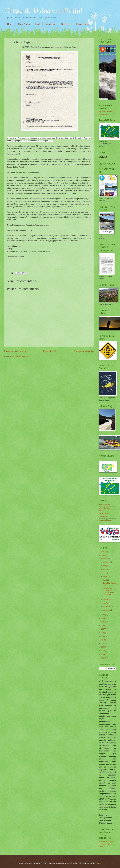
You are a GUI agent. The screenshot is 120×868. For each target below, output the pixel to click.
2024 (103, 654)
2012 (103, 556)
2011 (103, 552)
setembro (107, 599)
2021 (103, 644)
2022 (103, 647)
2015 (103, 622)
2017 (103, 629)
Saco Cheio (51, 24)
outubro (106, 603)
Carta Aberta (24, 24)
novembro (107, 606)
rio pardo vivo (104, 513)
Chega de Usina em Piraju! (43, 10)
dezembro (107, 610)
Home (10, 24)
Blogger (98, 863)
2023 (103, 651)
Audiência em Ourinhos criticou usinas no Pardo (109, 592)
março (106, 566)
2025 (103, 658)
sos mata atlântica (105, 520)
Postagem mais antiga (84, 351)
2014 (103, 618)
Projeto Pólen (83, 24)
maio (105, 573)
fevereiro (107, 562)
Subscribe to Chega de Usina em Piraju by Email (106, 844)
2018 (103, 633)
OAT (38, 24)
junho (106, 577)
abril (105, 569)
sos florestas (103, 517)
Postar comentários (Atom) (19, 356)
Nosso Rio (66, 24)
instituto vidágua (104, 505)
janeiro (106, 559)
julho (105, 580)
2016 (103, 626)
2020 (103, 640)
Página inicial (50, 351)
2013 (103, 615)
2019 (103, 636)
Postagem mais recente (15, 351)
